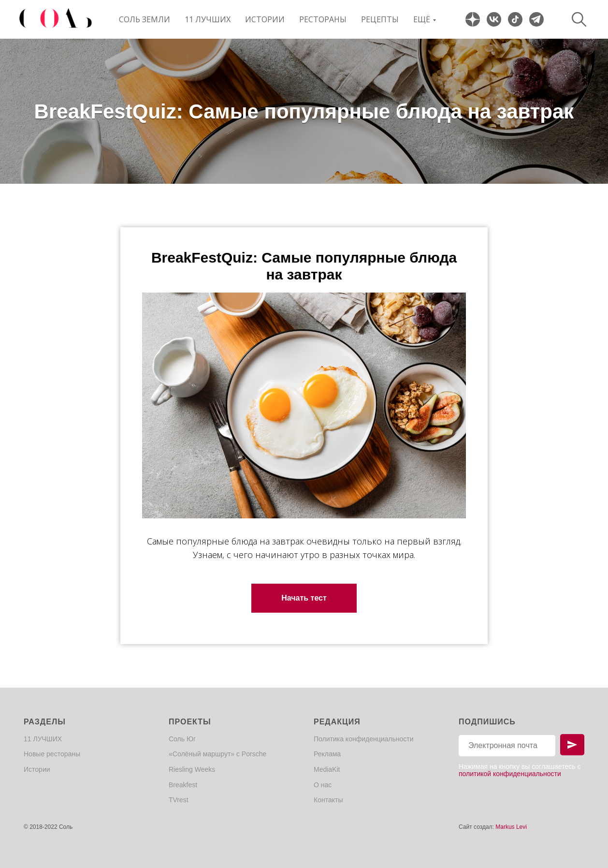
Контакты (328, 800)
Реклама (327, 754)
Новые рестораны (52, 754)
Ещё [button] (422, 19)
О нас (323, 785)
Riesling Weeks (192, 769)
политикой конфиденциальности (510, 774)
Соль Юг (182, 739)
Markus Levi (511, 827)
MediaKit (327, 769)
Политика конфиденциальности (364, 739)
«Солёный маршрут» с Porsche (217, 754)
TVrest (179, 800)
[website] (473, 19)
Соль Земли (145, 19)
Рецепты (380, 19)
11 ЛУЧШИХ (208, 19)
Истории (265, 19)
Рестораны (323, 19)
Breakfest (183, 785)
